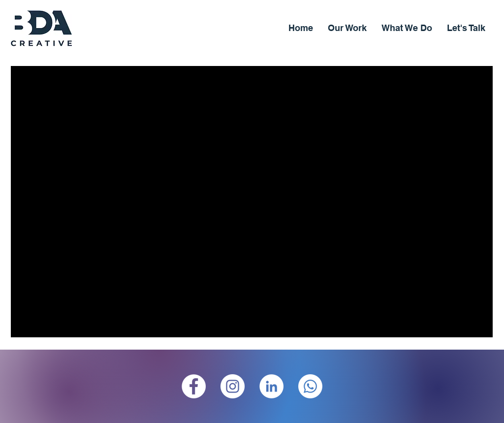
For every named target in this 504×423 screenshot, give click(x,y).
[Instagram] (233, 386)
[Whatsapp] (310, 386)
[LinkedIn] (271, 386)
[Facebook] (194, 386)
